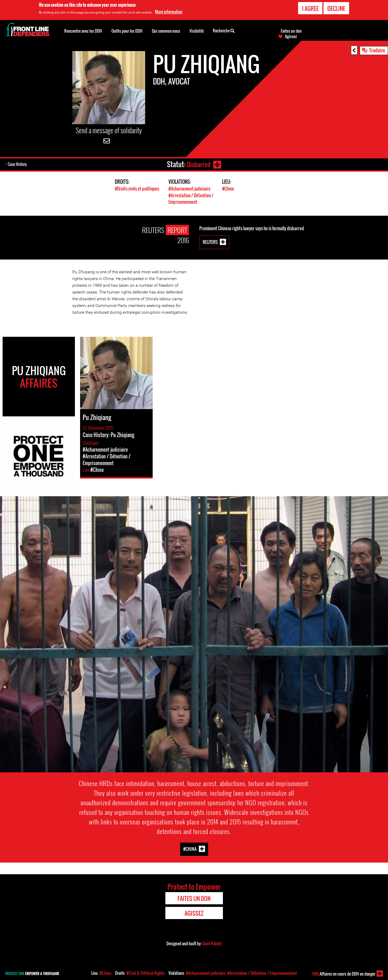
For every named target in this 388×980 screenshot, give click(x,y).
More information (169, 11)
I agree (310, 8)
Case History (18, 164)
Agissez (291, 36)
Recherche (224, 30)
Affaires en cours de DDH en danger (344, 974)
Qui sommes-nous (166, 31)
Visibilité (197, 31)
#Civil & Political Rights (146, 973)
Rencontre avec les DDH (83, 31)
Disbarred (198, 164)
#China (190, 848)
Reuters (210, 241)
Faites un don (291, 31)
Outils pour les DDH (127, 31)
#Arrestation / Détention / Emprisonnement (191, 198)
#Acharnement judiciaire (189, 189)
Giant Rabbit (212, 943)
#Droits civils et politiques (137, 189)
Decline (336, 8)
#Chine (228, 189)
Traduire (377, 50)
